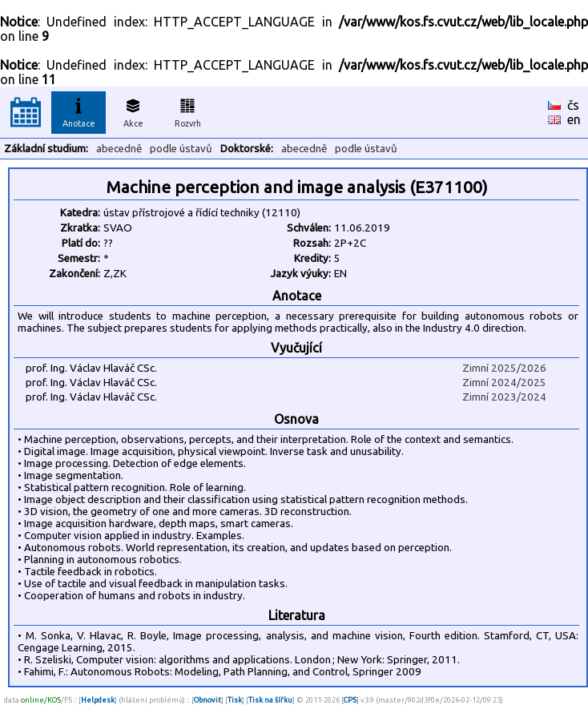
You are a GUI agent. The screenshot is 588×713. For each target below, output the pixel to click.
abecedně (119, 149)
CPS (350, 700)
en (574, 119)
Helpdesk (98, 700)
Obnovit (207, 700)
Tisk (235, 700)
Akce (133, 111)
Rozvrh (188, 111)
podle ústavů (181, 149)
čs (573, 105)
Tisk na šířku (270, 700)
